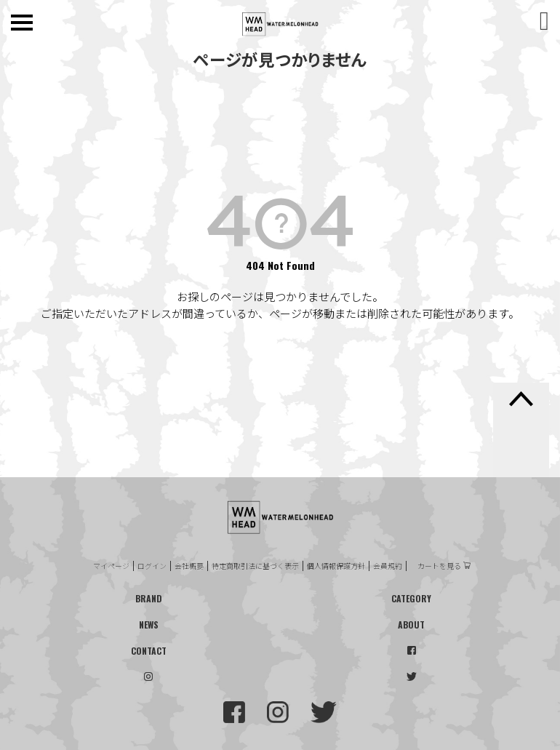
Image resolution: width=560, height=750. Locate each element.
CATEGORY (411, 598)
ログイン (152, 566)
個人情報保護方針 (336, 566)
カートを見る (439, 566)
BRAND (149, 598)
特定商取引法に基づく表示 (255, 566)
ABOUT (411, 625)
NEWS (149, 625)
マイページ (111, 566)
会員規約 (388, 566)
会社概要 (189, 566)
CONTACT (149, 651)
